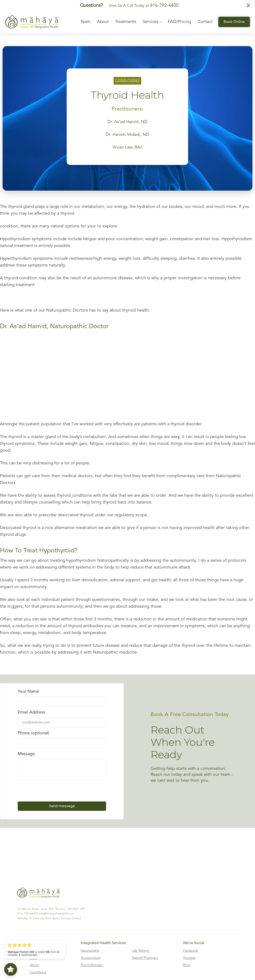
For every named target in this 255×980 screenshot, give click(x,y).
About (34, 965)
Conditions (127, 81)
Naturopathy (90, 951)
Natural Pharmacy (145, 958)
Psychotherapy (92, 965)
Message (26, 754)
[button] (152, 22)
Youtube (189, 958)
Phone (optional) (34, 733)
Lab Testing (140, 951)
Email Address (31, 712)
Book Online (234, 22)
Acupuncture (91, 958)
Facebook (190, 951)
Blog (187, 965)
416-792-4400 (164, 6)
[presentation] (50, 791)
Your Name (28, 692)
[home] (32, 22)
